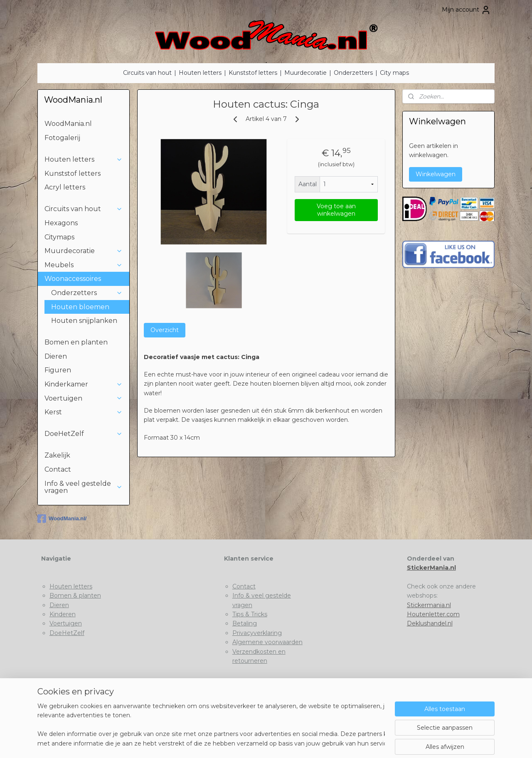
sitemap (234, 743)
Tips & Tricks (250, 614)
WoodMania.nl (68, 124)
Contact (58, 469)
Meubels (84, 265)
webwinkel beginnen (281, 743)
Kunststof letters (253, 73)
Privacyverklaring (257, 633)
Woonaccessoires (84, 279)
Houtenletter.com (433, 614)
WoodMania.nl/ (62, 519)
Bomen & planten (75, 596)
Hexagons (61, 223)
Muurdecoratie (305, 73)
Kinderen (63, 614)
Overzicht (164, 330)
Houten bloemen (80, 307)
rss (250, 743)
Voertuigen (84, 398)
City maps (394, 73)
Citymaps (59, 237)
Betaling (245, 623)
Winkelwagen (436, 174)
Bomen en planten (76, 342)
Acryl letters (65, 187)
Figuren (58, 370)
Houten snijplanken (84, 321)
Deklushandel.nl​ (430, 623)
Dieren (56, 356)
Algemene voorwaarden (267, 642)
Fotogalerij (62, 138)
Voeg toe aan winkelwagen (336, 210)
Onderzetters (353, 73)
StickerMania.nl (431, 568)
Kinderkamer (84, 384)
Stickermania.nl (429, 605)
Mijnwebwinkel (353, 743)
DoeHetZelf (84, 434)
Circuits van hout (147, 73)
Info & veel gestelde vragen (84, 487)
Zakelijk (57, 455)
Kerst (84, 412)
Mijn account (466, 10)
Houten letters (200, 73)
